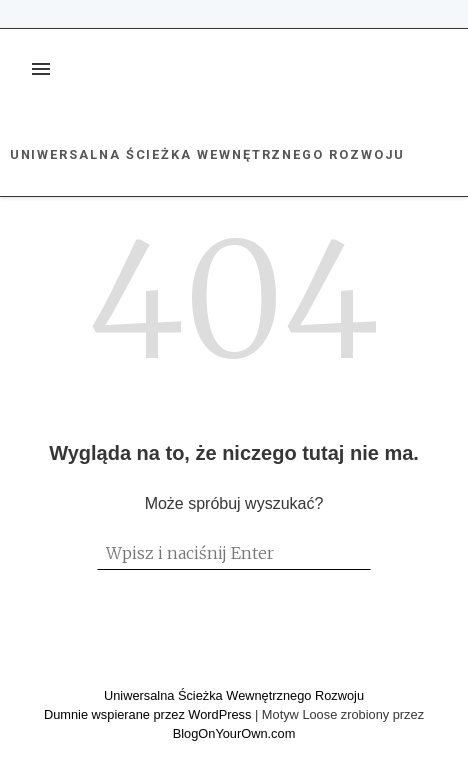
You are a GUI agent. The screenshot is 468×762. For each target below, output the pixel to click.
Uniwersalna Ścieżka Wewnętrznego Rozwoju (208, 154)
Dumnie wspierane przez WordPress (149, 714)
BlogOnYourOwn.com (234, 733)
